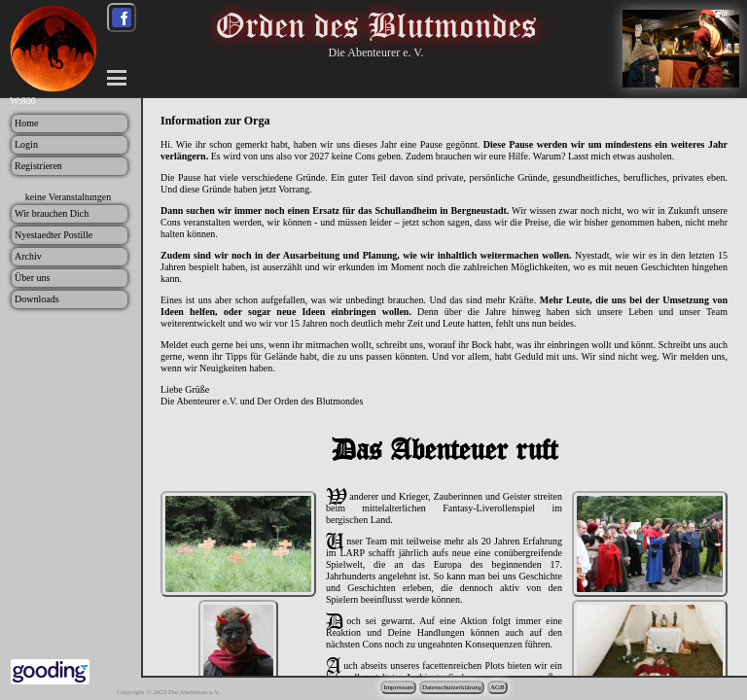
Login (26, 144)
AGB (498, 687)
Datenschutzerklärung (452, 687)
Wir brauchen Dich (52, 213)
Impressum (398, 687)
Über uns (32, 278)
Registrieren (38, 166)
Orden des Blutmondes (376, 25)
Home (26, 123)
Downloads (37, 299)
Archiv (28, 256)
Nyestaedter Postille (53, 235)
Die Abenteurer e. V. (376, 52)
